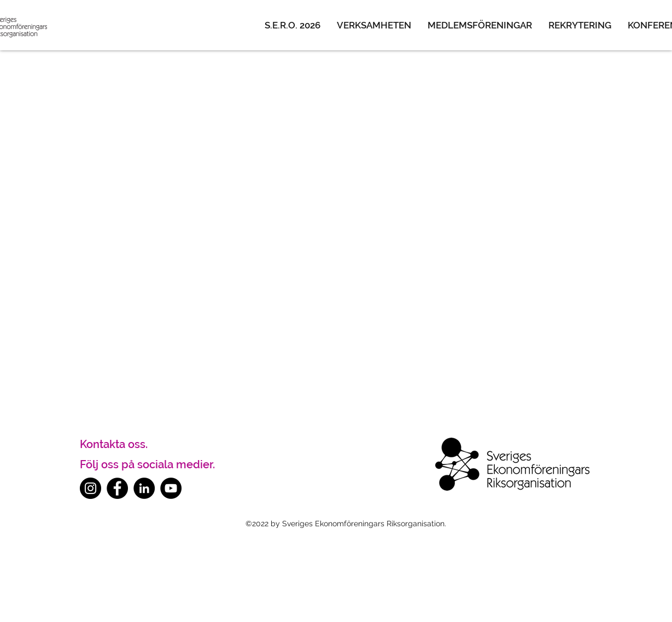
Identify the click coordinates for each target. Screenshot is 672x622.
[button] (374, 25)
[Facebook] (117, 488)
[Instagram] (90, 488)
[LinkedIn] (144, 488)
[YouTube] (171, 488)
